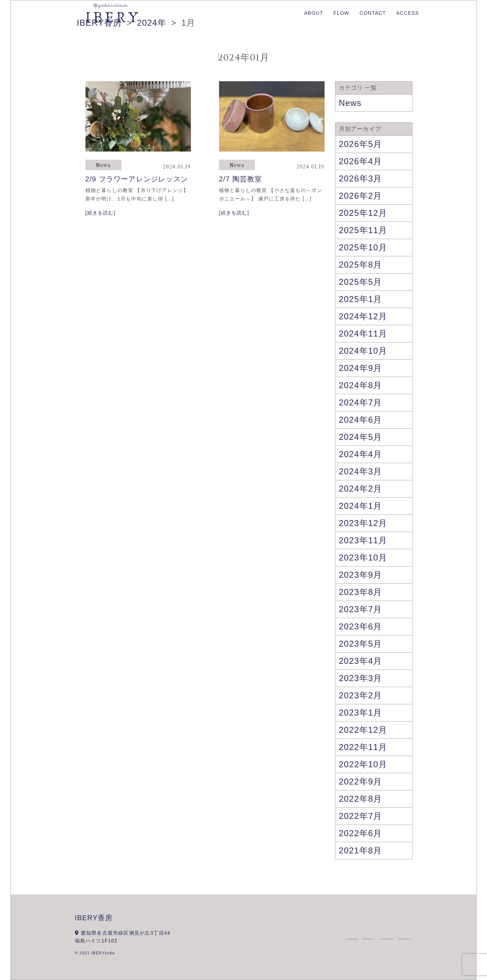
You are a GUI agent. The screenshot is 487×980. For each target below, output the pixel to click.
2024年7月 (361, 402)
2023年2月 (361, 695)
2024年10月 (363, 351)
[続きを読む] (101, 213)
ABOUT (314, 13)
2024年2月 (361, 489)
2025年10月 (363, 247)
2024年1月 (361, 506)
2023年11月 (363, 540)
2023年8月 (361, 592)
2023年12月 (363, 523)
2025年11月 (363, 230)
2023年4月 (361, 661)
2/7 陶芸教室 (241, 179)
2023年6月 (361, 626)
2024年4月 (361, 454)
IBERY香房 (94, 918)
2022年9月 (361, 782)
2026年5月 (361, 144)
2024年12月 (363, 316)
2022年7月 (361, 816)
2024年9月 (361, 368)
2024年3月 (361, 471)
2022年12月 (363, 730)
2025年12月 (363, 213)
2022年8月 (361, 799)
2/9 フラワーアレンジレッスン (137, 179)
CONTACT (373, 13)
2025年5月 (361, 282)
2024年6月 (361, 420)
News (104, 165)
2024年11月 (363, 334)
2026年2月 (361, 196)
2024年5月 (361, 437)
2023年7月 (361, 609)
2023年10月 (363, 558)
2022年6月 (361, 833)
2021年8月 (361, 850)
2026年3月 (361, 178)
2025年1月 (361, 299)
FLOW (341, 13)
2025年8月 (361, 265)
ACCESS (408, 13)
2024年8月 (361, 385)
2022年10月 (363, 764)
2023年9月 (361, 575)
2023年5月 (361, 644)
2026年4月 (361, 161)
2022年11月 (363, 747)
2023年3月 (361, 678)
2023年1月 (361, 713)
